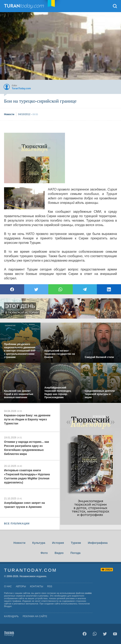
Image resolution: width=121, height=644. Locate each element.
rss (50, 586)
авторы (21, 586)
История (58, 543)
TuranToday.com (28, 6)
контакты (37, 586)
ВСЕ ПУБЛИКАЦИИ (17, 524)
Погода (75, 553)
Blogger (8, 606)
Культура (39, 543)
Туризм (76, 543)
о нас (8, 586)
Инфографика (98, 543)
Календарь (11, 616)
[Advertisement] (35, 158)
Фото (44, 553)
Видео (59, 553)
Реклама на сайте (35, 616)
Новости (19, 543)
